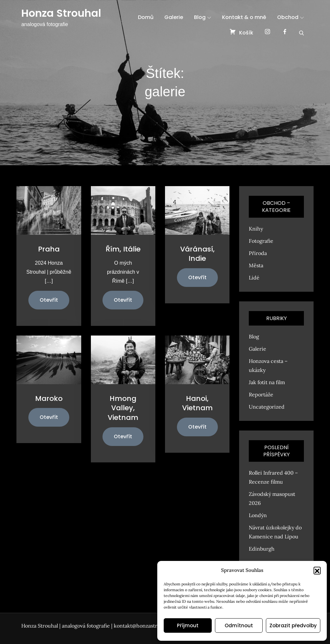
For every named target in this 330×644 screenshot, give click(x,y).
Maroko (49, 398)
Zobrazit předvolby (293, 625)
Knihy (256, 229)
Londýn (258, 515)
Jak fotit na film (267, 382)
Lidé (254, 278)
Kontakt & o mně (244, 17)
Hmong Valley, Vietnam (123, 408)
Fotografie (261, 241)
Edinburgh (262, 549)
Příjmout (188, 625)
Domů (146, 17)
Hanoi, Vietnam (197, 403)
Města (256, 265)
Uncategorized (267, 407)
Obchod (291, 17)
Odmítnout (239, 625)
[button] (317, 570)
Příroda (258, 253)
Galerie (174, 17)
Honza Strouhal (61, 13)
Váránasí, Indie (197, 254)
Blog (203, 17)
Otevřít (49, 300)
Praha (49, 249)
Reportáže (261, 394)
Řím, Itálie (123, 249)
